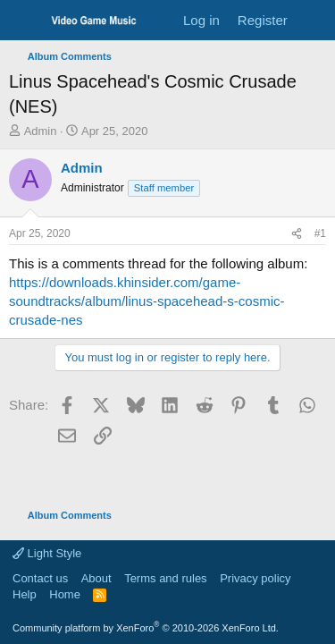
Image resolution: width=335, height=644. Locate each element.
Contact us (40, 578)
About (96, 578)
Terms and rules (165, 578)
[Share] (297, 234)
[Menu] (25, 21)
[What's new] (314, 20)
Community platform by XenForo (146, 628)
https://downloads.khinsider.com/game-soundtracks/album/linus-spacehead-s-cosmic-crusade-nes (147, 301)
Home (65, 594)
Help (25, 594)
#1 (320, 233)
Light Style (47, 553)
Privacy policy (255, 578)
